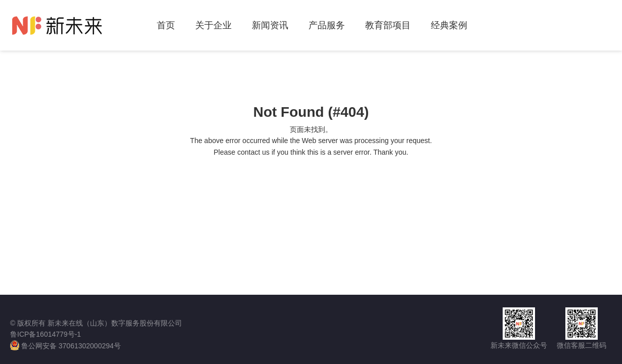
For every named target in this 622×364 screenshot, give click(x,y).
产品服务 (327, 25)
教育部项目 (388, 25)
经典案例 (449, 25)
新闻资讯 (270, 25)
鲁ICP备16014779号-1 (46, 334)
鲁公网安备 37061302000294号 (65, 345)
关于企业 (213, 25)
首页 (166, 25)
